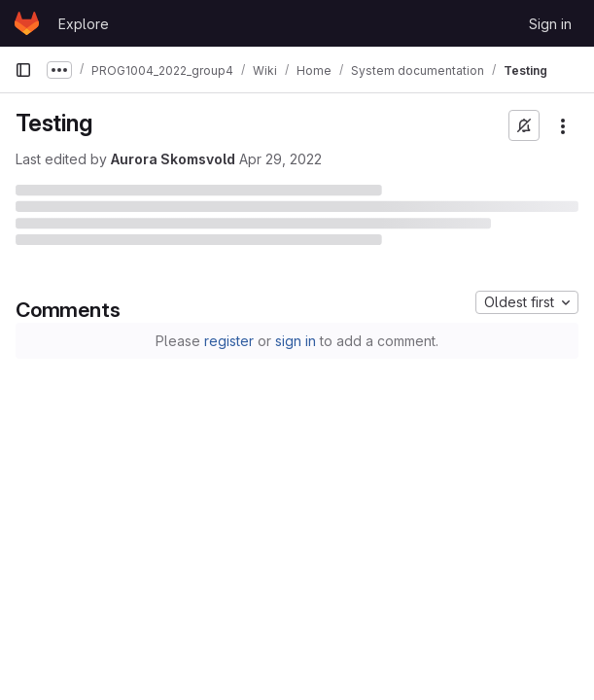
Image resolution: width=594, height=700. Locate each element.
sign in (296, 341)
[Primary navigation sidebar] (23, 70)
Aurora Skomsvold (173, 159)
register (229, 341)
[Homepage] (27, 23)
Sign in (550, 24)
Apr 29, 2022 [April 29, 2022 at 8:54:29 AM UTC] (280, 159)
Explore (84, 24)
